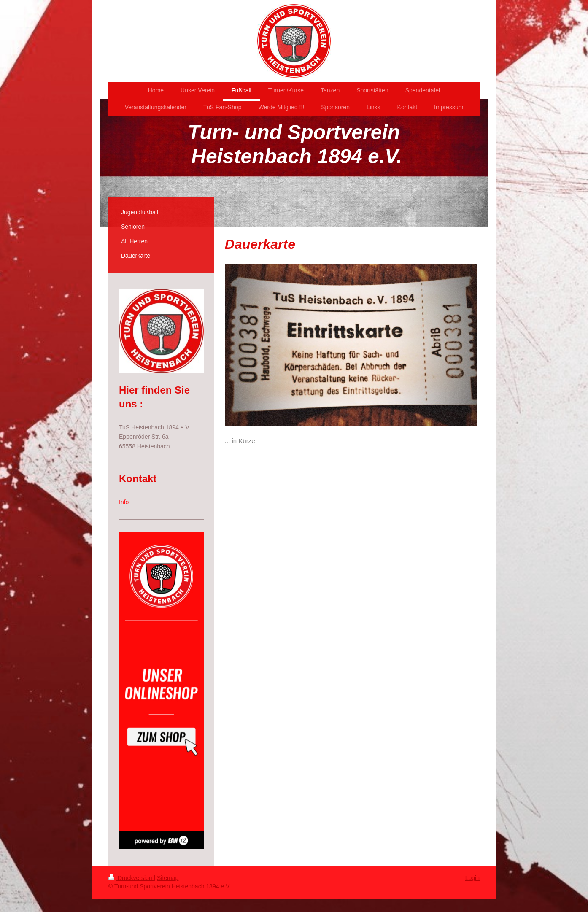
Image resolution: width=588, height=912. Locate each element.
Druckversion (131, 878)
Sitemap (168, 878)
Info (124, 502)
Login (472, 878)
